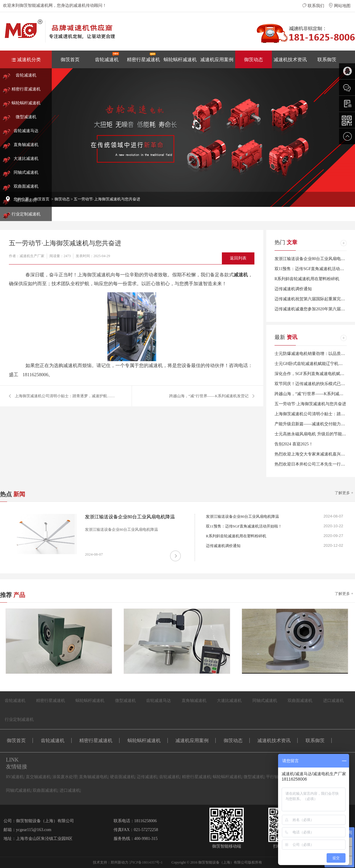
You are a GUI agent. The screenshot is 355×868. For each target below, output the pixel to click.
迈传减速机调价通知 (293, 289)
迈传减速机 (147, 777)
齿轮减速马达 (26, 131)
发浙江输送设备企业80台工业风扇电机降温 (314, 259)
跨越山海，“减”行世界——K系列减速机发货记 (209, 396)
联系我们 (313, 6)
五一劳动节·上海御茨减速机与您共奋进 (310, 404)
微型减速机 (26, 117)
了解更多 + (344, 493)
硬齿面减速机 (122, 777)
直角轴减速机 (26, 145)
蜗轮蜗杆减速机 (180, 60)
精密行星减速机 (143, 57)
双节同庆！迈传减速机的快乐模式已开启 (312, 384)
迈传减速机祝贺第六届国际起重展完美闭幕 (314, 299)
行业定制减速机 (26, 214)
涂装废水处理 (65, 777)
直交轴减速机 (38, 777)
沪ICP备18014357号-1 (146, 862)
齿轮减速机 (107, 57)
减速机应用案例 (217, 60)
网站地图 (340, 6)
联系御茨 (327, 60)
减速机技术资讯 (290, 60)
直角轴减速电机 (93, 777)
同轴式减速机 (26, 172)
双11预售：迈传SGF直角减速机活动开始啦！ (244, 526)
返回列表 (238, 258)
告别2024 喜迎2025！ (294, 444)
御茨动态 (254, 60)
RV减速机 (15, 777)
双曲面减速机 (26, 186)
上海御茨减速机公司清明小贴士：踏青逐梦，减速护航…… (65, 396)
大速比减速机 (26, 159)
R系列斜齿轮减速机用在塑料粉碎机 (307, 279)
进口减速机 (333, 701)
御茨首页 (70, 60)
